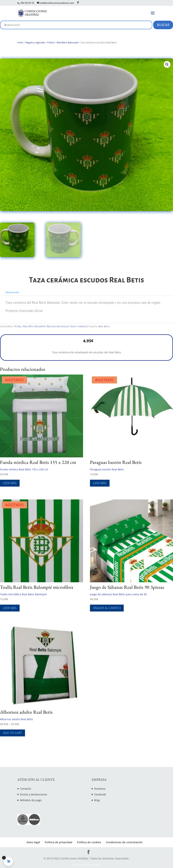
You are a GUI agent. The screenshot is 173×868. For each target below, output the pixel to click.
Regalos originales (35, 42)
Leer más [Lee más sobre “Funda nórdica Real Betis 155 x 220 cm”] (10, 483)
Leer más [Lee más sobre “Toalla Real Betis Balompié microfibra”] (10, 608)
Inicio (20, 42)
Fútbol (51, 42)
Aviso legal (33, 842)
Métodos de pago (31, 800)
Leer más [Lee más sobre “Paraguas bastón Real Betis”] (100, 483)
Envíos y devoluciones (34, 794)
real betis (104, 326)
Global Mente (93, 865)
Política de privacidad (59, 842)
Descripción (12, 292)
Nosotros (100, 789)
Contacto (25, 789)
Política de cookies (89, 842)
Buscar (163, 25)
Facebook (100, 794)
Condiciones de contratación (124, 842)
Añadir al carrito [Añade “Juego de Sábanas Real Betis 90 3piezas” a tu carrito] (107, 608)
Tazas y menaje (78, 326)
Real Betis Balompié (67, 42)
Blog (97, 800)
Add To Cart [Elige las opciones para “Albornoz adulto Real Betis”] (13, 733)
